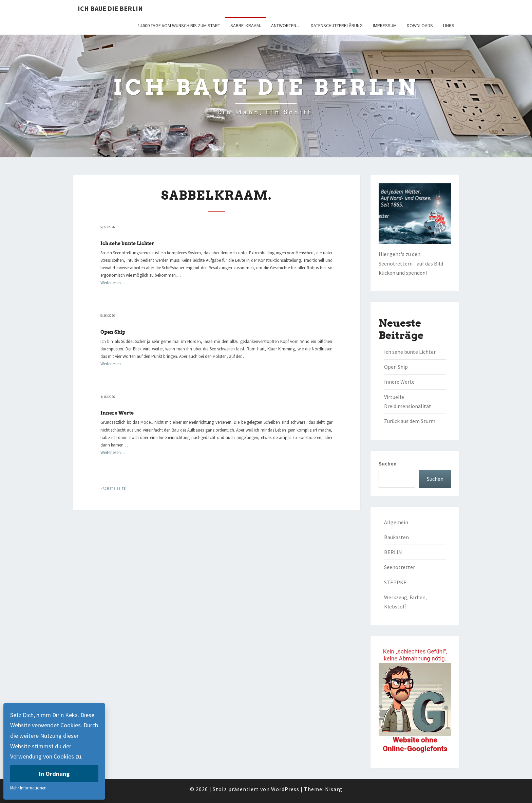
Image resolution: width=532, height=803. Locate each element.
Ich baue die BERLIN (110, 8)
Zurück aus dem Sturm (410, 421)
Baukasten (396, 537)
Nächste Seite (113, 488)
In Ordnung (54, 774)
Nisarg (334, 789)
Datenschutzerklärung (337, 25)
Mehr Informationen (28, 788)
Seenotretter (400, 567)
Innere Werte (117, 413)
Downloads (420, 25)
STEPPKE (395, 582)
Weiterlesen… (113, 283)
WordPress (285, 789)
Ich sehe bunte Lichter (127, 243)
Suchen (388, 463)
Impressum (385, 25)
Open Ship (113, 332)
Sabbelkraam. (246, 25)
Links (449, 25)
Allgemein (396, 522)
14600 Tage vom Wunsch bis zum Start (179, 25)
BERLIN (393, 552)
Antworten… (286, 25)
